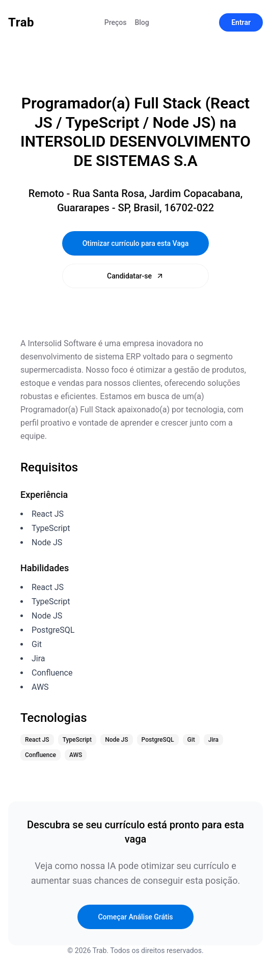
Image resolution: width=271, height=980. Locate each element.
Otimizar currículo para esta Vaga (136, 243)
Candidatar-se (135, 276)
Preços (116, 22)
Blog (142, 22)
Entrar (241, 22)
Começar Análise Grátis (135, 917)
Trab (21, 22)
